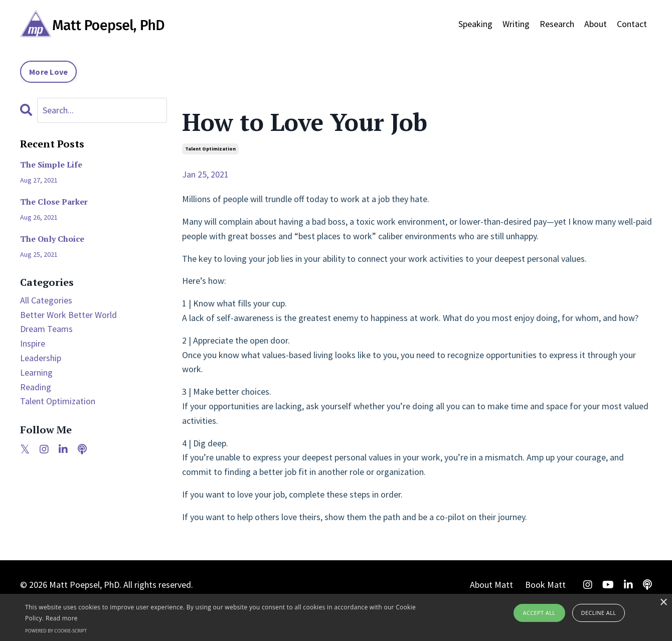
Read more (62, 618)
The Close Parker (54, 202)
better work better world (68, 315)
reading (36, 387)
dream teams (46, 329)
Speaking (475, 24)
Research (557, 24)
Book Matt (545, 585)
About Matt (491, 585)
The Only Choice (52, 239)
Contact (632, 24)
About (596, 24)
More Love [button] (48, 72)
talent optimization (210, 149)
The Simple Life (51, 165)
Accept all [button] (539, 613)
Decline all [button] (599, 613)
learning (36, 372)
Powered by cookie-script (56, 631)
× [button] (663, 603)
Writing (516, 24)
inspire (33, 343)
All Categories (46, 300)
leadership (41, 358)
